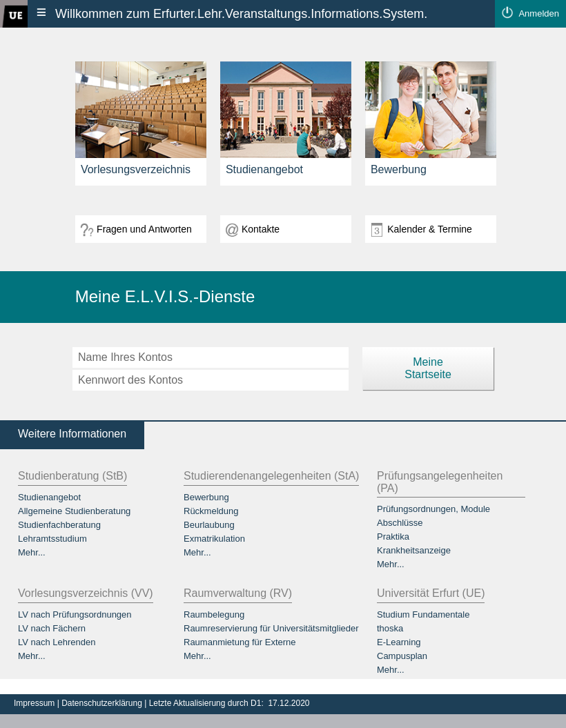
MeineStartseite (428, 368)
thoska (390, 628)
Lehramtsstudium (52, 539)
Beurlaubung (209, 525)
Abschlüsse (400, 523)
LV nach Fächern (52, 628)
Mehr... (32, 552)
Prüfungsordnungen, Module (433, 509)
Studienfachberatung (59, 525)
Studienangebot (49, 497)
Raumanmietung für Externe (240, 642)
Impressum (36, 703)
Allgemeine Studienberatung (74, 511)
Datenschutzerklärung (103, 703)
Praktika (393, 537)
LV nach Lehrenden (57, 642)
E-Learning (399, 642)
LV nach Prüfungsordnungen (75, 614)
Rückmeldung (211, 511)
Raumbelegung (214, 614)
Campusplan (402, 656)
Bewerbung (206, 497)
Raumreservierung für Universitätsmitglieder (271, 628)
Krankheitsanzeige (414, 550)
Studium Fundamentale (423, 614)
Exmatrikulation (214, 539)
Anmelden (539, 13)
